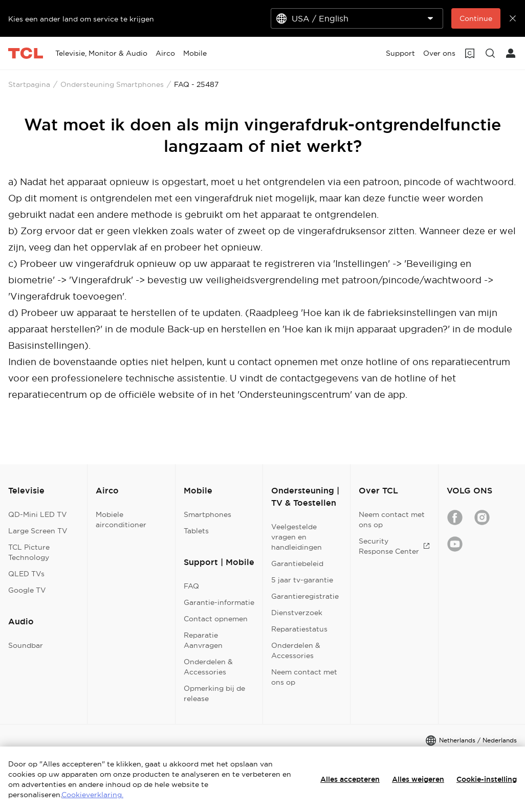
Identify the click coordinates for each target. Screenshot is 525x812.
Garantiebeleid (297, 563)
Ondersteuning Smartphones (112, 84)
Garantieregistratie (305, 596)
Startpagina (29, 84)
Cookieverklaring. (92, 795)
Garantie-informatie (219, 602)
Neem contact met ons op (304, 677)
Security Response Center (394, 546)
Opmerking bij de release (214, 693)
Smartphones (207, 514)
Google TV (27, 590)
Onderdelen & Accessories (208, 667)
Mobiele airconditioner (121, 520)
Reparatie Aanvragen (203, 640)
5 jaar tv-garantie (302, 580)
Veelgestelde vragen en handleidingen (297, 537)
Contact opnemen (216, 619)
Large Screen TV (38, 531)
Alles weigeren (418, 779)
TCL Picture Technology (29, 552)
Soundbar (26, 645)
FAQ (191, 586)
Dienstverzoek (297, 613)
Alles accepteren (350, 779)
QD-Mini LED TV (38, 514)
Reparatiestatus (299, 629)
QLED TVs (26, 574)
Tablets (196, 531)
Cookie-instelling (487, 779)
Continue (476, 18)
